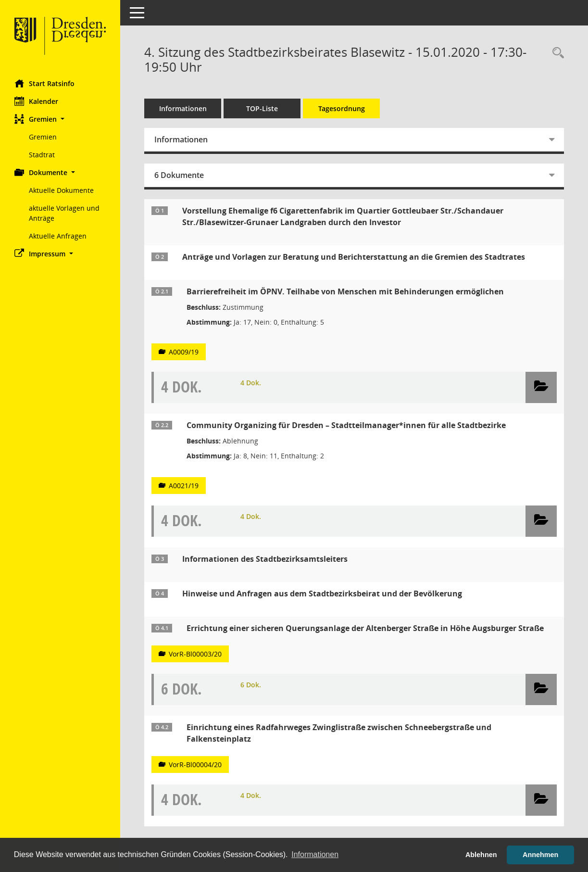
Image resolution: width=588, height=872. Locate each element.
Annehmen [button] (540, 855)
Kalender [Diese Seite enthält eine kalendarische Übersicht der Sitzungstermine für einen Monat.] (36, 101)
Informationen (183, 108)
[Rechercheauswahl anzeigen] (556, 53)
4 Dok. (251, 383)
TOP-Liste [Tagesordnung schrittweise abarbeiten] (262, 108)
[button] (60, 119)
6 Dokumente (179, 175)
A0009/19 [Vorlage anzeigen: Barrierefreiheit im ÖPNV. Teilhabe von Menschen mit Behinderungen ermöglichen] (184, 352)
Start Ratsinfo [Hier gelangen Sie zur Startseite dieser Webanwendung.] (44, 83)
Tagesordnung (342, 108)
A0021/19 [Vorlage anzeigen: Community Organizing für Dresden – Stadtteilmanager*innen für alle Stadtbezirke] (184, 486)
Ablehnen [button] (481, 855)
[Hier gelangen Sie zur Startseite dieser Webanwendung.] (60, 36)
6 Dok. (251, 685)
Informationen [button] (315, 854)
